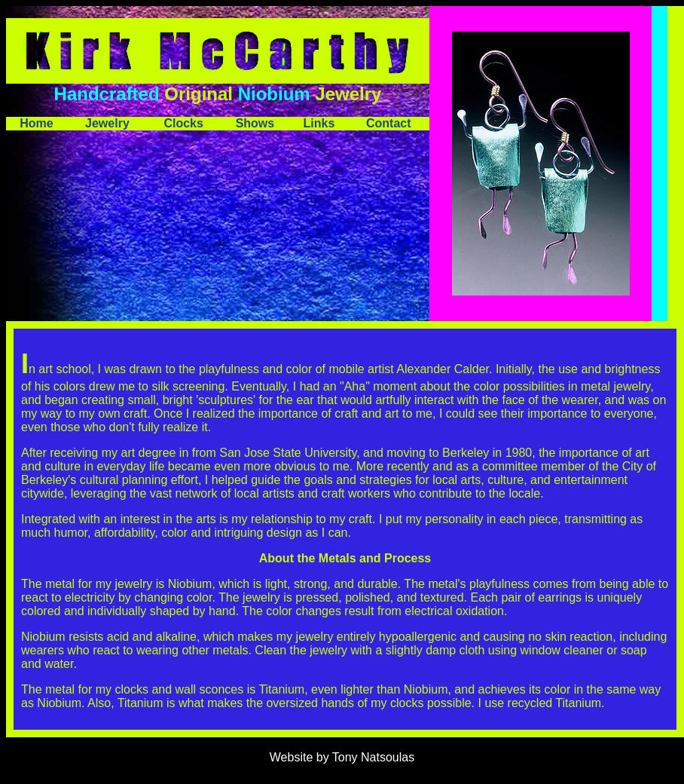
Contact (389, 123)
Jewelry (107, 123)
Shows (255, 123)
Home (36, 123)
